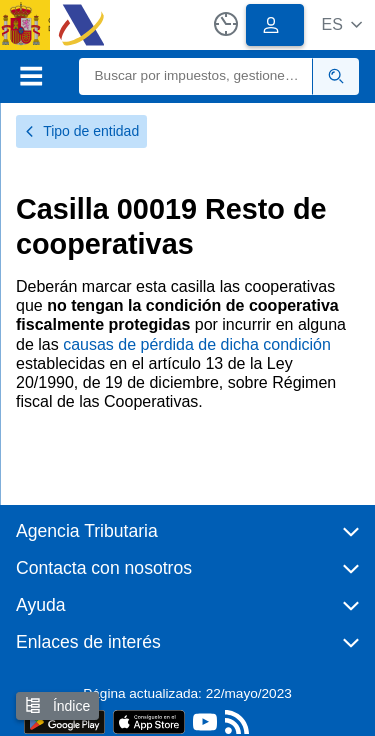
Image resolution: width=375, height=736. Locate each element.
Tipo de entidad (81, 131)
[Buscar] (196, 76)
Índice (57, 705)
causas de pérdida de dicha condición (197, 344)
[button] (341, 24)
